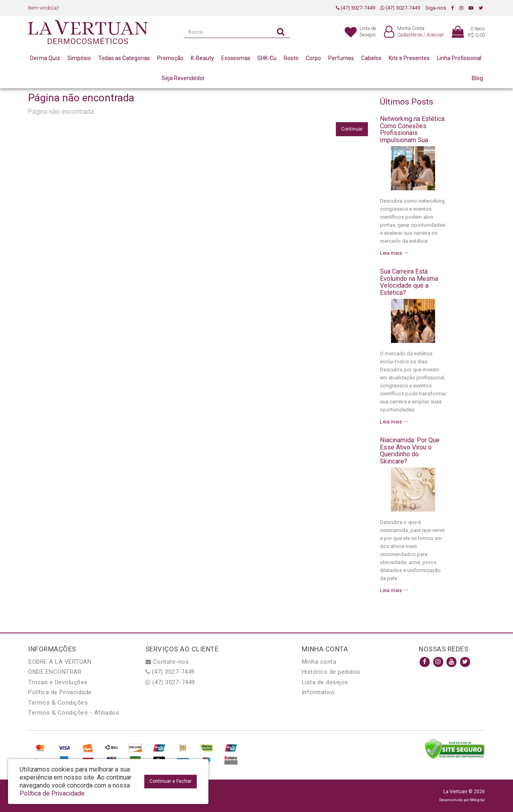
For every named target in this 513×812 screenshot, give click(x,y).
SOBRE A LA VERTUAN (60, 662)
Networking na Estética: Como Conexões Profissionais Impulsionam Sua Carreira (413, 133)
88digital (478, 800)
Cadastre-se (410, 35)
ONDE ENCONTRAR (55, 672)
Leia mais (394, 253)
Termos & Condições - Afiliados (74, 713)
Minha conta (319, 662)
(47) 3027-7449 (355, 8)
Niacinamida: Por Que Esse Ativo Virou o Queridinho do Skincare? (410, 451)
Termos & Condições (58, 703)
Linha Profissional (459, 58)
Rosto (291, 58)
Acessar (435, 35)
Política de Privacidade (60, 692)
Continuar (352, 129)
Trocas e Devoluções (58, 682)
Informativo (318, 692)
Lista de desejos (325, 682)
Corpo (313, 58)
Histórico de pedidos (331, 672)
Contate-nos (167, 662)
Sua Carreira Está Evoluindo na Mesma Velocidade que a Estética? (409, 282)
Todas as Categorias (124, 58)
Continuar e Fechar (171, 781)
